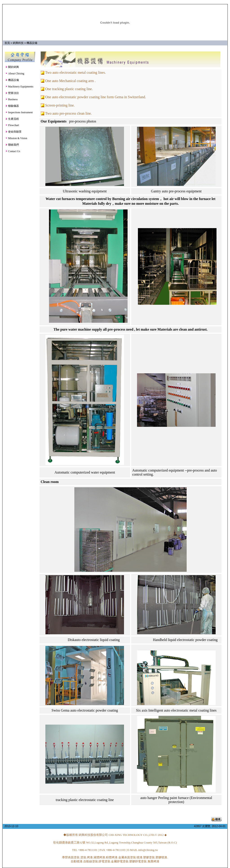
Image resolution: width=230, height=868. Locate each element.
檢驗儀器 (12, 106)
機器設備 (32, 43)
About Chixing (15, 73)
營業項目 (12, 93)
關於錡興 (12, 67)
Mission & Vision (16, 138)
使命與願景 (13, 132)
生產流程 (12, 119)
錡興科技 (18, 43)
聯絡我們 (12, 145)
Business (12, 99)
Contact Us (13, 151)
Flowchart (12, 125)
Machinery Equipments (19, 87)
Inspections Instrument (19, 112)
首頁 (7, 43)
